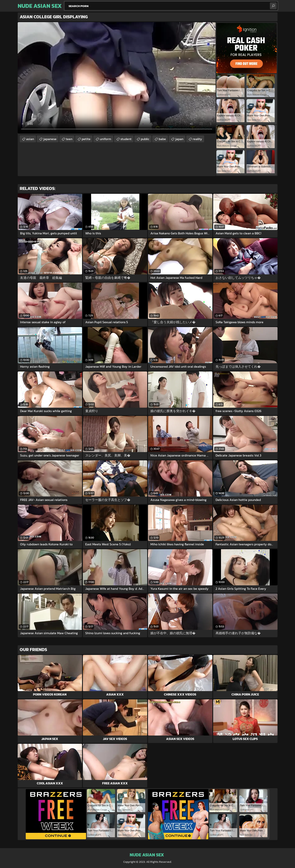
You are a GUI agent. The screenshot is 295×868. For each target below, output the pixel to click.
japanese (50, 139)
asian (30, 139)
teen (69, 139)
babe (162, 139)
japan (179, 139)
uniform (105, 139)
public (145, 139)
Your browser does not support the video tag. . (117, 78)
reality (197, 139)
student (126, 139)
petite (86, 139)
